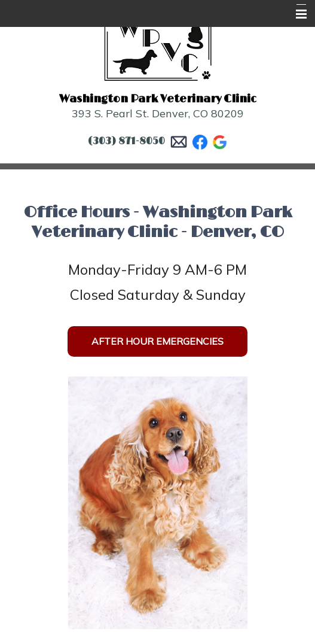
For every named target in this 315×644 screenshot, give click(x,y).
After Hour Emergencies (157, 341)
